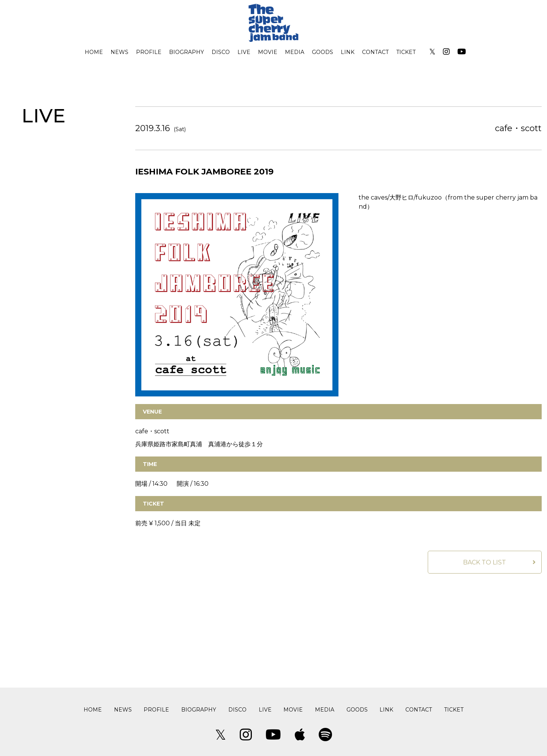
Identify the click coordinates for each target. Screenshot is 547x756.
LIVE (244, 52)
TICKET (406, 52)
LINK (348, 52)
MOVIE (268, 52)
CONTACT (375, 52)
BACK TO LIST (485, 562)
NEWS (119, 52)
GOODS (323, 52)
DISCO (221, 52)
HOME (94, 52)
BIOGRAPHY (187, 52)
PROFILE (149, 52)
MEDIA (295, 52)
